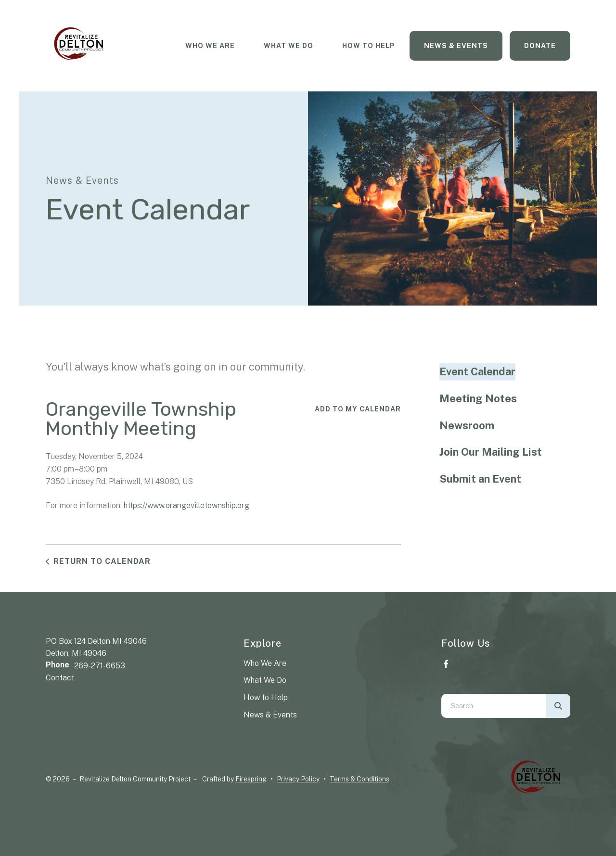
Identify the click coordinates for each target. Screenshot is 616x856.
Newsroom (467, 425)
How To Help (369, 46)
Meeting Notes (478, 398)
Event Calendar (477, 371)
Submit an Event (480, 479)
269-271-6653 (100, 666)
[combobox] (494, 706)
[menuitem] (210, 46)
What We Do (289, 46)
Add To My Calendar (358, 409)
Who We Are (210, 46)
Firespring (251, 779)
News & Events (456, 46)
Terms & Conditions (359, 779)
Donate (540, 46)
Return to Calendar (102, 561)
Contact (60, 678)
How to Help (266, 697)
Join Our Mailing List (491, 452)
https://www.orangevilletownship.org (186, 505)
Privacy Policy (298, 779)
